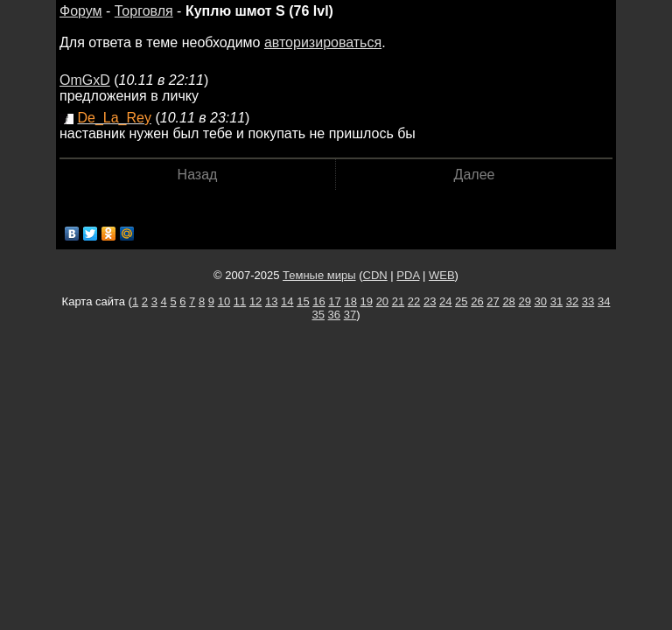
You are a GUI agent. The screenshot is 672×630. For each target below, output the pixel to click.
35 (318, 315)
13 (271, 301)
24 (445, 301)
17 (334, 301)
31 (556, 301)
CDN (375, 275)
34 (604, 301)
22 (414, 301)
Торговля (144, 11)
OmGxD (85, 80)
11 (240, 301)
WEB (442, 275)
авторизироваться (323, 42)
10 (224, 301)
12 (255, 301)
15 (303, 301)
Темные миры (319, 275)
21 (398, 301)
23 (430, 301)
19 (367, 301)
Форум (81, 11)
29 (524, 301)
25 (461, 301)
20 (382, 301)
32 (572, 301)
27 (493, 301)
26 (477, 301)
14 (287, 301)
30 (541, 301)
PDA (408, 275)
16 (318, 301)
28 (508, 301)
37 (350, 315)
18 (350, 301)
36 (334, 315)
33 (588, 301)
